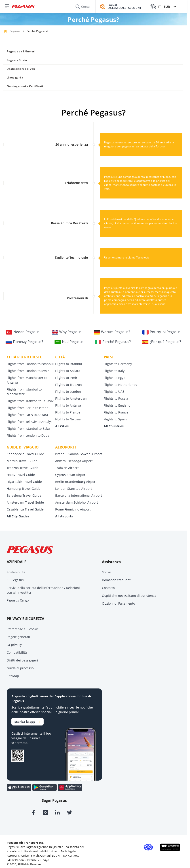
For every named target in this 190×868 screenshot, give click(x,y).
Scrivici (107, 572)
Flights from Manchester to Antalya (27, 380)
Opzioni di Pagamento (118, 603)
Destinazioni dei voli (21, 69)
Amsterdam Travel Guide (25, 502)
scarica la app (27, 722)
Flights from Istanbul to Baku (28, 429)
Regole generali (18, 637)
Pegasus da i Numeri (21, 51)
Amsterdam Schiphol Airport (77, 502)
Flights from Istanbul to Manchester (24, 392)
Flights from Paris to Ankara (27, 415)
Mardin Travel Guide (22, 461)
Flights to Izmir (66, 378)
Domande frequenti (117, 580)
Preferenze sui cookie (23, 629)
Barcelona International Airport (79, 495)
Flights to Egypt (115, 378)
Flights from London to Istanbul (30, 364)
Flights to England (117, 405)
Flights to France (116, 412)
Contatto (108, 588)
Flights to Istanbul (69, 364)
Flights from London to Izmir (28, 371)
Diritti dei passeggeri (22, 660)
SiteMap (13, 676)
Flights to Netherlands (120, 385)
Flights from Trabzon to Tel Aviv (30, 401)
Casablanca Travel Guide (25, 509)
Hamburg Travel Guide (24, 489)
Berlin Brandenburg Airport (76, 482)
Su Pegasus (15, 580)
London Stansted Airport (74, 489)
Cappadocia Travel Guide (25, 454)
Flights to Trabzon (69, 385)
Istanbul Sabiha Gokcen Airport (79, 454)
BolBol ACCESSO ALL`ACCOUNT (125, 7)
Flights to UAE (114, 392)
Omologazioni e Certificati (25, 86)
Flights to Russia (116, 398)
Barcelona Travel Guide (24, 495)
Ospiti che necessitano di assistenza (129, 596)
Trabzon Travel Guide (23, 468)
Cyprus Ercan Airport (71, 475)
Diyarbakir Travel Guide (24, 482)
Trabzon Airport (67, 468)
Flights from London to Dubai (28, 435)
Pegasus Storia (17, 60)
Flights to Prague (68, 412)
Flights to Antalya (68, 405)
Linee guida (15, 77)
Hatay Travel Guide (21, 475)
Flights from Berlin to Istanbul (29, 408)
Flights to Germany (118, 364)
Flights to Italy (114, 371)
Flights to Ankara (68, 371)
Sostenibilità (16, 572)
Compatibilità (17, 652)
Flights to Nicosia (68, 419)
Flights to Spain (115, 419)
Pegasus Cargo (18, 600)
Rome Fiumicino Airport (73, 509)
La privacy (14, 645)
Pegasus (15, 31)
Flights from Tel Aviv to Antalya (30, 422)
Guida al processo (20, 668)
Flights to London (68, 392)
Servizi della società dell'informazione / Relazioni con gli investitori (43, 590)
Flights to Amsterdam (71, 398)
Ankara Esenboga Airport (74, 461)
